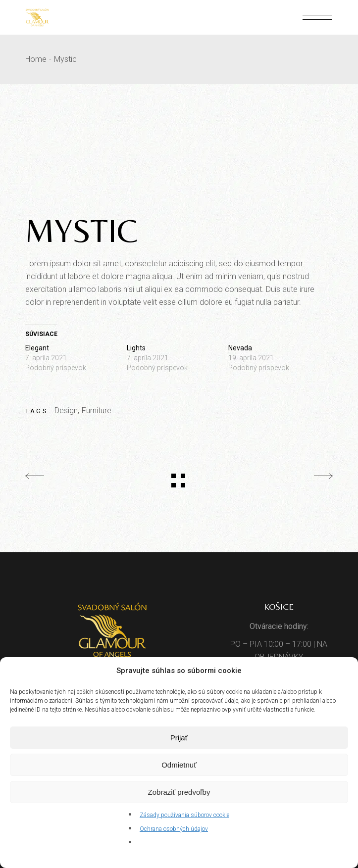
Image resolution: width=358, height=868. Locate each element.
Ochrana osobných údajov (174, 829)
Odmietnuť (179, 765)
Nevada (240, 348)
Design (66, 410)
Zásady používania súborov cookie (184, 815)
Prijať (179, 738)
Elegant (37, 348)
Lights (136, 348)
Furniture (97, 410)
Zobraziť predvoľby (179, 792)
